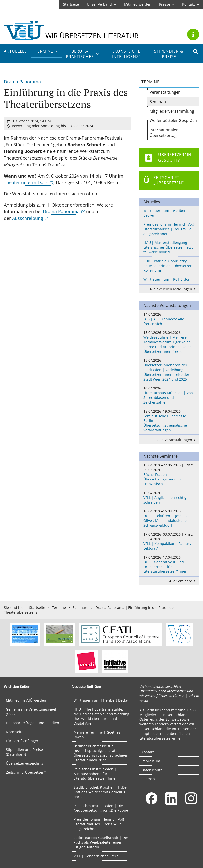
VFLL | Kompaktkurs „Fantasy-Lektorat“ (169, 541)
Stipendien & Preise (169, 54)
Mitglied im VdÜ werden (26, 700)
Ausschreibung (28, 218)
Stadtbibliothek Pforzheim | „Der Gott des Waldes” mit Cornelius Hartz (101, 792)
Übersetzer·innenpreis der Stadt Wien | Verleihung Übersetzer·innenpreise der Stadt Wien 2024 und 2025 (169, 370)
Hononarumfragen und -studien (33, 723)
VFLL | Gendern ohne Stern (96, 856)
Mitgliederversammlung (172, 111)
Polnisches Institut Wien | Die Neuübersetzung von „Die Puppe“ (101, 808)
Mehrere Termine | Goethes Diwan (97, 735)
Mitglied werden (138, 4)
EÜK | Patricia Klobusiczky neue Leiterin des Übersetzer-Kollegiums (168, 266)
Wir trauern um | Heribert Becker (165, 213)
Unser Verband (101, 4)
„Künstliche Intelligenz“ (126, 54)
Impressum (151, 761)
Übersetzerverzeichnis (25, 763)
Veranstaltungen (165, 92)
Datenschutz (152, 770)
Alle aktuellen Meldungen (173, 289)
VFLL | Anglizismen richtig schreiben (169, 497)
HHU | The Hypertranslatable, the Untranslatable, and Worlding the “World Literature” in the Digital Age (101, 716)
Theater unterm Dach (26, 182)
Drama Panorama (61, 211)
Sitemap (148, 779)
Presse (167, 4)
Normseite (15, 732)
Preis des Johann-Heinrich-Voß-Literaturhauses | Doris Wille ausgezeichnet (169, 229)
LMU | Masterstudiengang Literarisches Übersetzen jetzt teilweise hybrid (168, 247)
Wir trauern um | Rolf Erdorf (167, 279)
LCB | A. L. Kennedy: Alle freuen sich (169, 319)
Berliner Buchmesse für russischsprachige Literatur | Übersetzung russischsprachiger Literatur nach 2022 (101, 753)
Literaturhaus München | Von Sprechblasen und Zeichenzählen (169, 395)
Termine (46, 51)
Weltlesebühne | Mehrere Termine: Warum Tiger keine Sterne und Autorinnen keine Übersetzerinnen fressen (169, 342)
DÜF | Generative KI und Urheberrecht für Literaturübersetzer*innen (169, 564)
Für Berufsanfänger (22, 741)
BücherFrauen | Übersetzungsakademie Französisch (169, 474)
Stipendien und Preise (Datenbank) (24, 752)
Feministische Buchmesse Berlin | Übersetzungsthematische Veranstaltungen (169, 421)
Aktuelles (15, 51)
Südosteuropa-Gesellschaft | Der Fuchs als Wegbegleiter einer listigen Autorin (101, 842)
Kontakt (191, 4)
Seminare (158, 102)
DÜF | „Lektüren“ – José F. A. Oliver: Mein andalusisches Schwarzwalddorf (169, 518)
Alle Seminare (183, 581)
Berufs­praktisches (82, 54)
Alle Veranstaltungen (177, 440)
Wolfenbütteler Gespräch (173, 120)
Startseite (71, 4)
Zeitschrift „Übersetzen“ (26, 772)
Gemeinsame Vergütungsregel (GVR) (31, 712)
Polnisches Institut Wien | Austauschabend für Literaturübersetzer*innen (96, 774)
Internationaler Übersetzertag (164, 133)
